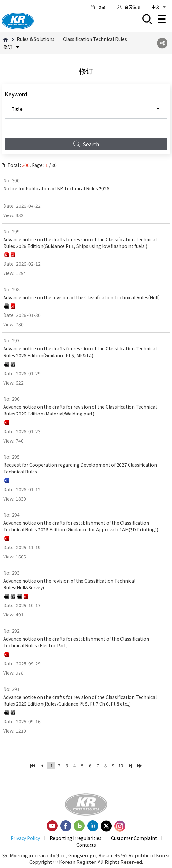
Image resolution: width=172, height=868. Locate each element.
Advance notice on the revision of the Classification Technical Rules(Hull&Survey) (69, 584)
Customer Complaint (134, 838)
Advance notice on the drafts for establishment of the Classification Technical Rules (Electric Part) (76, 642)
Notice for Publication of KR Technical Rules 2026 (56, 188)
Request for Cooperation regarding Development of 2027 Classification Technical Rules (80, 468)
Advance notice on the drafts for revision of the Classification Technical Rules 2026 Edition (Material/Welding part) (80, 410)
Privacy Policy (25, 838)
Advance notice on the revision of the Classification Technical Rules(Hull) (81, 297)
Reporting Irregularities (76, 838)
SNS (162, 43)
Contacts (86, 845)
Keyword (16, 94)
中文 (159, 7)
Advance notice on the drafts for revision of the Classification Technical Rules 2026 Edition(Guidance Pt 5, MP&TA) (80, 352)
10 (121, 765)
